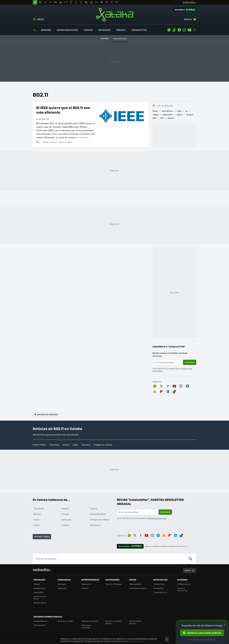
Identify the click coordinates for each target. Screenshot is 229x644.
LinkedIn (168, 391)
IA (187, 111)
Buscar (190, 559)
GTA (162, 118)
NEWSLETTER (139, 30)
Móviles (37, 514)
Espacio (93, 508)
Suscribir (190, 362)
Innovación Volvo (120, 38)
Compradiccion (160, 592)
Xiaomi (171, 118)
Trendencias (159, 584)
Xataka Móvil (39, 588)
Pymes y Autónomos (183, 589)
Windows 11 (95, 525)
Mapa (156, 114)
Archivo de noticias (47, 414)
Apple (75, 445)
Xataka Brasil (40, 625)
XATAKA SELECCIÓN (67, 30)
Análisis (66, 445)
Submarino (168, 114)
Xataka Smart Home (40, 597)
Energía (65, 514)
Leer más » (84, 137)
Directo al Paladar (114, 584)
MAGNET (121, 30)
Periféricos (43, 119)
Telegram (179, 30)
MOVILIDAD (104, 30)
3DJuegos (62, 584)
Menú (41, 19)
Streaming (54, 445)
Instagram (184, 30)
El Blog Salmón (184, 584)
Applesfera (38, 592)
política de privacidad (157, 518)
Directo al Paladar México (114, 622)
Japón (179, 114)
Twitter (195, 30)
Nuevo (188, 19)
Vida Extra (62, 588)
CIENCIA (88, 30)
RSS (155, 391)
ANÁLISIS (46, 30)
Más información (136, 641)
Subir (188, 570)
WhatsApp (169, 30)
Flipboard (161, 391)
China (155, 111)
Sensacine (86, 584)
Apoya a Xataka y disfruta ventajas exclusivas (165, 546)
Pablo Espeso (50, 142)
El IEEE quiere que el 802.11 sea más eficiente (63, 110)
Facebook (168, 386)
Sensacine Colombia (86, 626)
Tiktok (174, 30)
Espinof (85, 588)
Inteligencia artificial (103, 445)
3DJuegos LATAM (65, 621)
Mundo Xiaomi (40, 603)
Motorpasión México (135, 622)
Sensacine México (90, 621)
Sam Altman (167, 111)
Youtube (189, 30)
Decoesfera (159, 588)
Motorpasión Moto (138, 588)
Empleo (65, 525)
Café (179, 111)
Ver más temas (42, 537)
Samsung (86, 445)
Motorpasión (135, 584)
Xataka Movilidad (98, 514)
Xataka (114, 15)
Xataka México (40, 621)
